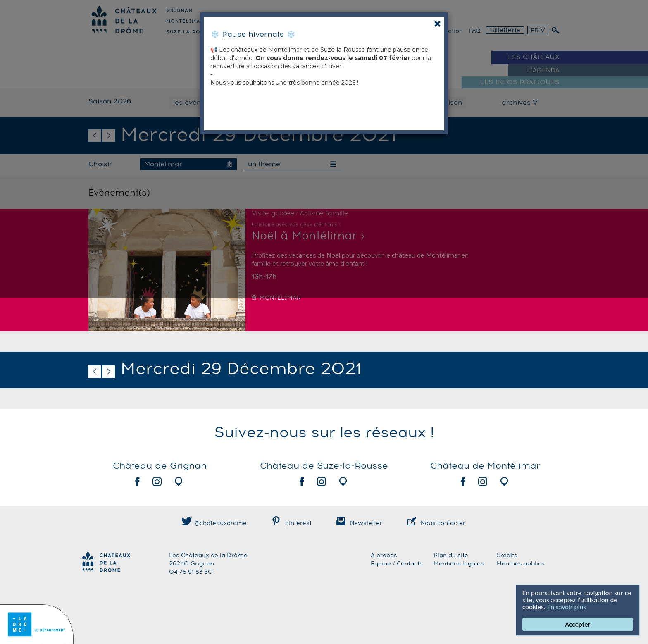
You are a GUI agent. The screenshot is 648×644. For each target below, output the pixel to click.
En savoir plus (567, 607)
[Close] (437, 24)
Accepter (578, 624)
